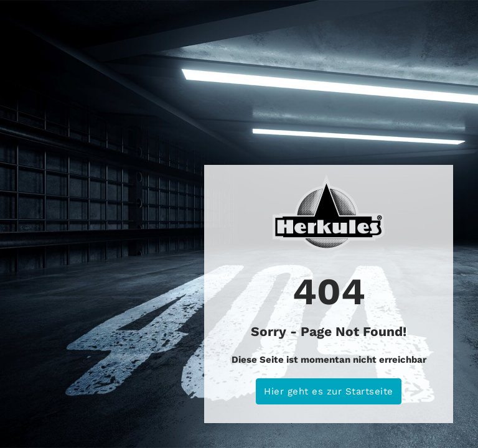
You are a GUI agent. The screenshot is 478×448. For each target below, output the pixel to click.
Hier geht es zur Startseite (329, 391)
